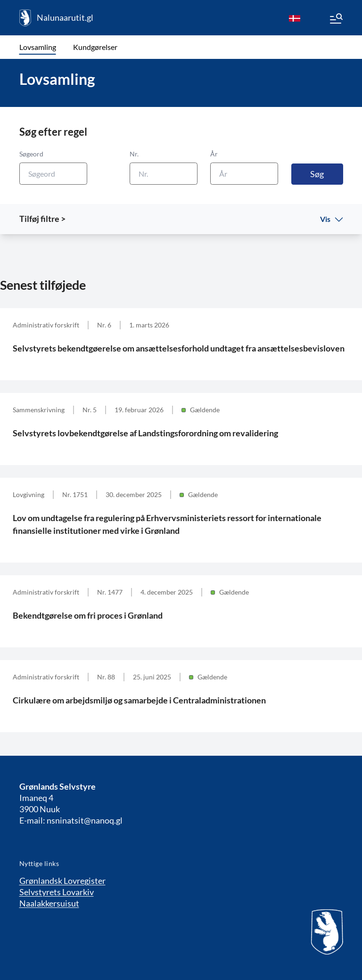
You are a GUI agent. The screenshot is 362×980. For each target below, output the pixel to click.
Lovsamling (38, 47)
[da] (295, 18)
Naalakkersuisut (49, 903)
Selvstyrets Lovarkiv (57, 892)
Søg (317, 174)
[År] (244, 174)
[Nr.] (164, 174)
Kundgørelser (95, 47)
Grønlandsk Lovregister (62, 881)
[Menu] (336, 20)
